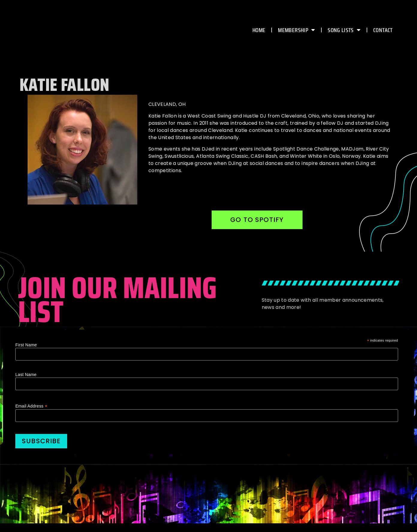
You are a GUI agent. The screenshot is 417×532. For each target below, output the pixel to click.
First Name (26, 345)
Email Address (31, 406)
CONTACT (383, 30)
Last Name (26, 375)
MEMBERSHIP (296, 30)
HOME (259, 30)
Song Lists (344, 30)
